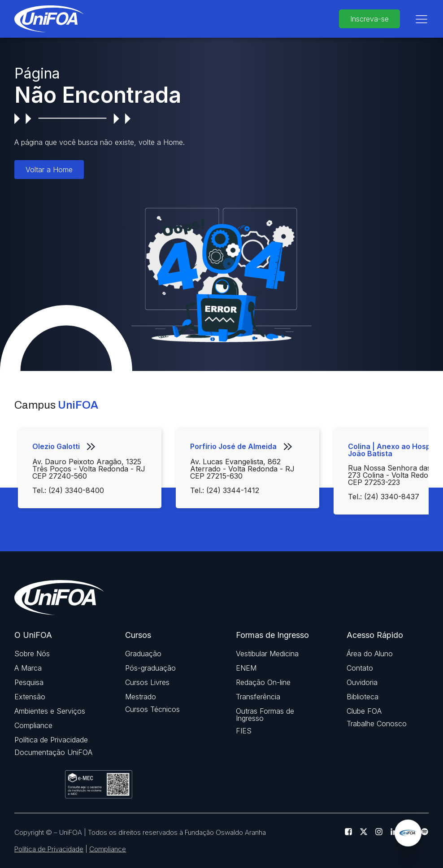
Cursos (138, 635)
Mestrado (141, 697)
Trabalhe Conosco (377, 724)
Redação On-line (263, 682)
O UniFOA (33, 635)
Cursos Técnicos (152, 709)
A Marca (28, 668)
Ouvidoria (362, 682)
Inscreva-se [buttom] (369, 19)
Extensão (30, 697)
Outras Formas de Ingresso (265, 715)
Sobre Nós (32, 654)
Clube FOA (364, 711)
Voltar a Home (49, 170)
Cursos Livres (147, 682)
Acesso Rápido (375, 635)
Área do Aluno (370, 654)
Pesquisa (29, 682)
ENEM (246, 668)
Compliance (33, 725)
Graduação (143, 654)
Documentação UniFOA (53, 752)
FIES (244, 731)
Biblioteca (363, 697)
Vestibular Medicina (267, 654)
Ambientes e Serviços (50, 711)
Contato (360, 668)
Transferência (258, 697)
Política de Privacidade (51, 740)
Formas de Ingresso (272, 635)
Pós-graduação (150, 668)
